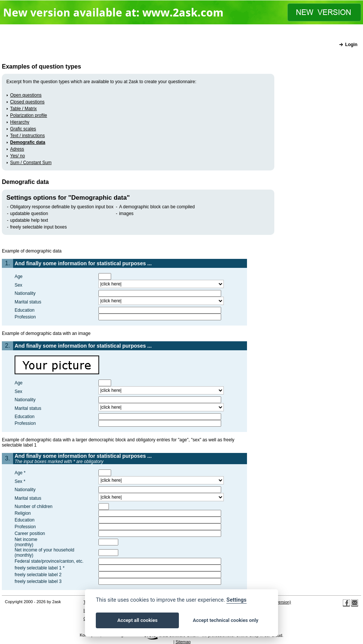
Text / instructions (28, 136)
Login (351, 45)
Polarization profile (29, 115)
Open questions (26, 95)
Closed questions (27, 102)
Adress (17, 149)
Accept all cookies (138, 620)
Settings (237, 600)
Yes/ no (18, 156)
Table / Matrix (23, 109)
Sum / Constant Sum (31, 163)
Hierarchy (20, 122)
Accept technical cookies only (225, 620)
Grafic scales (23, 129)
